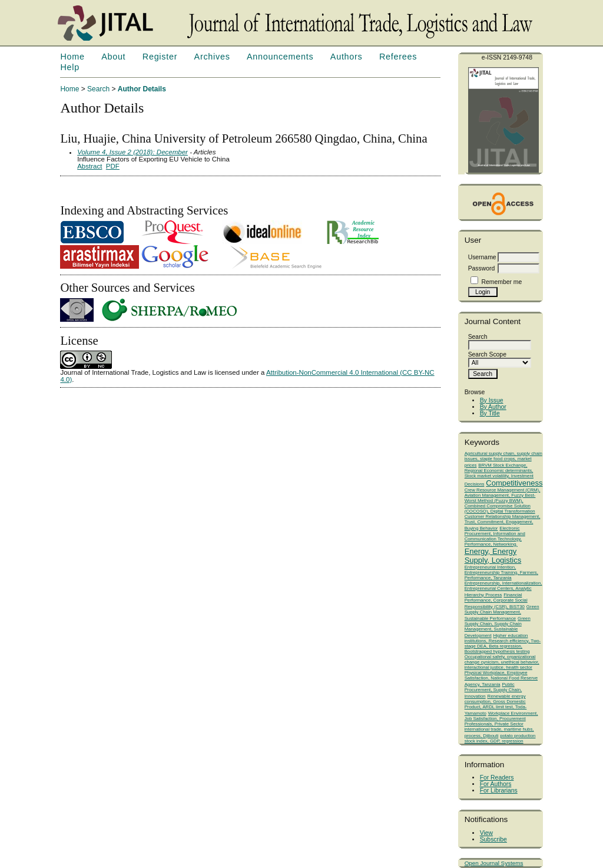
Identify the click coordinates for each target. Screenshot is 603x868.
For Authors (496, 784)
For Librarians (499, 791)
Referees (398, 57)
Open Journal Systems (494, 863)
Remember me (502, 282)
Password (482, 268)
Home (72, 57)
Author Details (142, 89)
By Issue (492, 400)
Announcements (280, 57)
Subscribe (493, 839)
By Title (490, 413)
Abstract (90, 166)
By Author (493, 407)
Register (160, 57)
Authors (347, 57)
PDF (113, 166)
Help (69, 67)
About (113, 57)
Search (98, 89)
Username (482, 257)
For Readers (497, 778)
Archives (212, 57)
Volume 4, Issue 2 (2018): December (132, 152)
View (486, 833)
